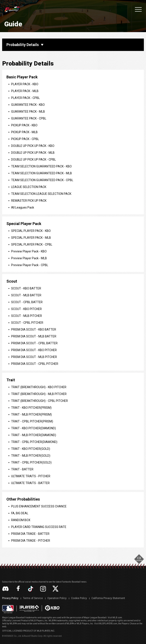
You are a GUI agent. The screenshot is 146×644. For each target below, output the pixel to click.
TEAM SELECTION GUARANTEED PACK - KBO (41, 166)
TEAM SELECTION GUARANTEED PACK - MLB (42, 173)
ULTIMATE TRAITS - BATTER (30, 483)
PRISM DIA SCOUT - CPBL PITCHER (35, 364)
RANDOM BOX (21, 520)
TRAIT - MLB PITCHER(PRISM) (31, 414)
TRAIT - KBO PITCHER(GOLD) (31, 449)
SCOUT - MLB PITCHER (27, 316)
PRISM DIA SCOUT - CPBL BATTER (34, 343)
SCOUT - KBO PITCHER (26, 309)
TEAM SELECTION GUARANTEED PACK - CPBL (42, 180)
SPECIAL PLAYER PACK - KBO (31, 231)
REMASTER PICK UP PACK (29, 201)
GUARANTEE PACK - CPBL (29, 118)
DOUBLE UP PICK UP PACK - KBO (33, 146)
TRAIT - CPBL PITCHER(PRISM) (32, 421)
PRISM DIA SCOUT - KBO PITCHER (34, 350)
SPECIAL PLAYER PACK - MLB (31, 238)
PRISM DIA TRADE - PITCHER (31, 541)
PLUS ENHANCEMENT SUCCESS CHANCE (39, 506)
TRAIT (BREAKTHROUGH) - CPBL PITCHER (39, 401)
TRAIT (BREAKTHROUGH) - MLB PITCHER (39, 394)
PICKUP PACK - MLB (24, 132)
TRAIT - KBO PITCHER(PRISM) (31, 408)
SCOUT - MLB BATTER (26, 295)
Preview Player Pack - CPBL (30, 265)
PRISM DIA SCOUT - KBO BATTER (34, 329)
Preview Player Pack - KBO (29, 251)
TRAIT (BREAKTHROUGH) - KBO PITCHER (39, 387)
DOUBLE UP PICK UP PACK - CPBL (34, 160)
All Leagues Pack (23, 207)
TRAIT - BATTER (22, 469)
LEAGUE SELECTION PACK (29, 187)
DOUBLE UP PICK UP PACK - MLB (33, 153)
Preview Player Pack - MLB (29, 258)
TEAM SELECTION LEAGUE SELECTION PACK (41, 194)
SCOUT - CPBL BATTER (27, 302)
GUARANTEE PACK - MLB (28, 112)
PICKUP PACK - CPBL (25, 139)
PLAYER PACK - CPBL (25, 98)
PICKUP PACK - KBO (24, 125)
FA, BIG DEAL (20, 513)
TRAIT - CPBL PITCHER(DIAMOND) (34, 442)
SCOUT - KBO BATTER (26, 288)
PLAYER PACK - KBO (25, 84)
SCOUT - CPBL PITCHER (27, 323)
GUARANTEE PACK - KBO (28, 105)
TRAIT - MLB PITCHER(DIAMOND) (34, 435)
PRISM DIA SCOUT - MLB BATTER (34, 336)
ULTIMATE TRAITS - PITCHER (31, 476)
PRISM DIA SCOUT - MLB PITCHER (34, 357)
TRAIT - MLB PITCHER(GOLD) (31, 456)
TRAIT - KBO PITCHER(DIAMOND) (34, 428)
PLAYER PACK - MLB (25, 91)
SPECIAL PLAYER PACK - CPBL (32, 244)
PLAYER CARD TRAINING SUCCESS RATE (39, 527)
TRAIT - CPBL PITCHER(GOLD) (31, 462)
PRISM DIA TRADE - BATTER (30, 534)
